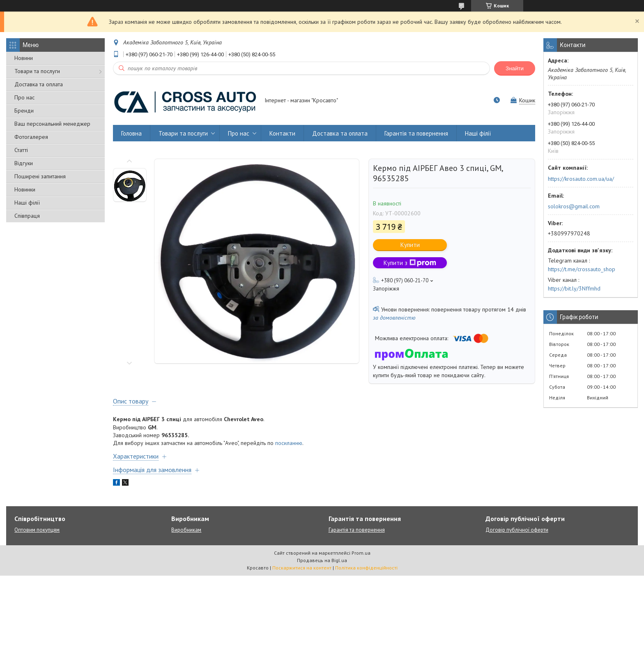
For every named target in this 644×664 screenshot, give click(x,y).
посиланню (289, 443)
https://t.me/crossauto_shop (582, 269)
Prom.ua (361, 553)
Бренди (24, 111)
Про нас (24, 97)
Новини (24, 58)
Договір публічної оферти (517, 530)
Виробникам (186, 530)
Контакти (282, 133)
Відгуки (24, 163)
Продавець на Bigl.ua (322, 560)
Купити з (410, 263)
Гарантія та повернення (416, 133)
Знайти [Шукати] (515, 68)
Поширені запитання (40, 176)
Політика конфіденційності (366, 568)
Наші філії (27, 203)
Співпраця (27, 216)
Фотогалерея (31, 137)
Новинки (25, 189)
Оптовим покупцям (37, 530)
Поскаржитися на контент (302, 568)
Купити (410, 245)
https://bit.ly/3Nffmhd (574, 288)
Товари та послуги (37, 71)
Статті (21, 150)
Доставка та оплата (39, 84)
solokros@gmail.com (574, 206)
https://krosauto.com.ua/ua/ (581, 179)
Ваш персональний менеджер (52, 124)
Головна (131, 133)
